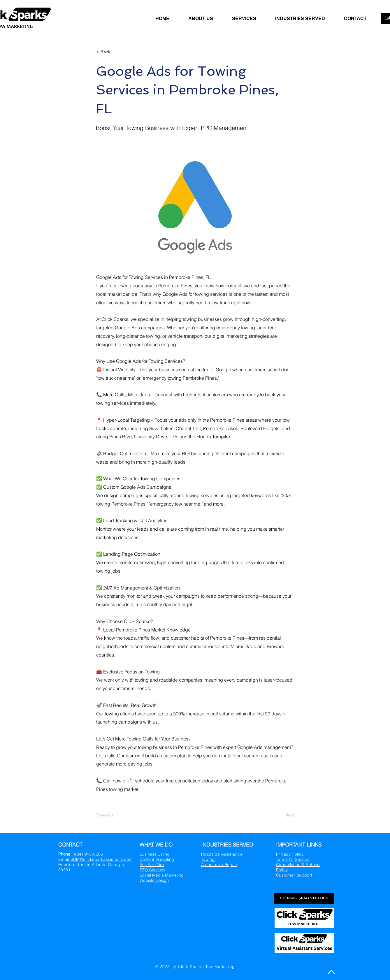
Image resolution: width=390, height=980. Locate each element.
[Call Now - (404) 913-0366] (304, 898)
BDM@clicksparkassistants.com (102, 859)
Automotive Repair (219, 865)
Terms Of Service (293, 859)
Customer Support (294, 875)
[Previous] (115, 815)
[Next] (280, 815)
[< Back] (115, 52)
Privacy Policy (290, 854)
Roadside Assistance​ (222, 854)
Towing (209, 859)
